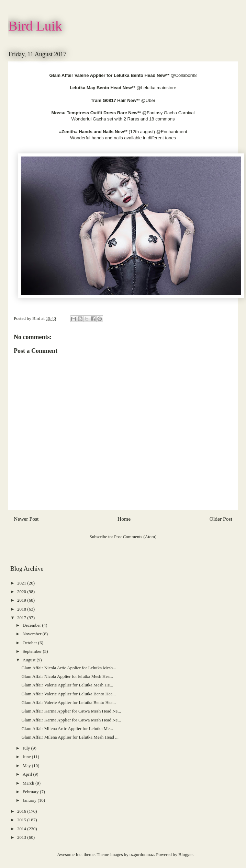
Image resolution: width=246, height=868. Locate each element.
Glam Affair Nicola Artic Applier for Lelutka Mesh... (69, 668)
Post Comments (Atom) (135, 537)
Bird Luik (35, 26)
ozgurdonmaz (142, 854)
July (27, 748)
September (33, 651)
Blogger (185, 854)
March (29, 783)
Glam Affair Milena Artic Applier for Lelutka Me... (67, 728)
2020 (22, 592)
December (32, 625)
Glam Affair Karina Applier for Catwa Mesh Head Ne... (71, 711)
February (31, 792)
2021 (22, 583)
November (33, 634)
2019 (22, 600)
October (30, 643)
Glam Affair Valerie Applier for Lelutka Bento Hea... (69, 694)
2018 (22, 609)
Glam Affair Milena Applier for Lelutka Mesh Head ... (70, 737)
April (28, 774)
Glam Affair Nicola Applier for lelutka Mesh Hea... (67, 676)
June (27, 757)
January (30, 800)
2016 (22, 811)
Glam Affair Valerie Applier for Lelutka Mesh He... (67, 685)
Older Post (221, 519)
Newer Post (26, 519)
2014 (22, 829)
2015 (22, 820)
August (30, 660)
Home (124, 519)
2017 (22, 618)
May (27, 766)
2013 (22, 837)
